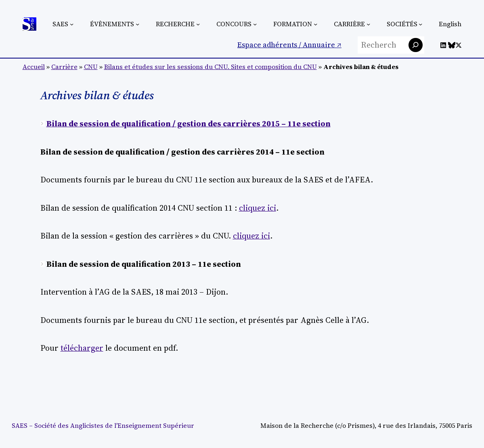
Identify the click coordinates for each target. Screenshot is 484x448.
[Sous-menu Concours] (255, 24)
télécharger (82, 348)
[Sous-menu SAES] (72, 24)
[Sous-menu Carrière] (368, 24)
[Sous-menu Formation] (315, 24)
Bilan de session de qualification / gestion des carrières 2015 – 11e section (189, 124)
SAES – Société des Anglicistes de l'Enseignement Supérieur (103, 426)
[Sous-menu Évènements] (137, 24)
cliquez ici (258, 208)
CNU (91, 67)
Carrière (64, 67)
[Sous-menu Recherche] (198, 24)
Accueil (34, 67)
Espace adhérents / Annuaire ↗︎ (289, 45)
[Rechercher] (416, 45)
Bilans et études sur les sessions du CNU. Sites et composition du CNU (211, 67)
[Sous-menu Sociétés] (420, 24)
